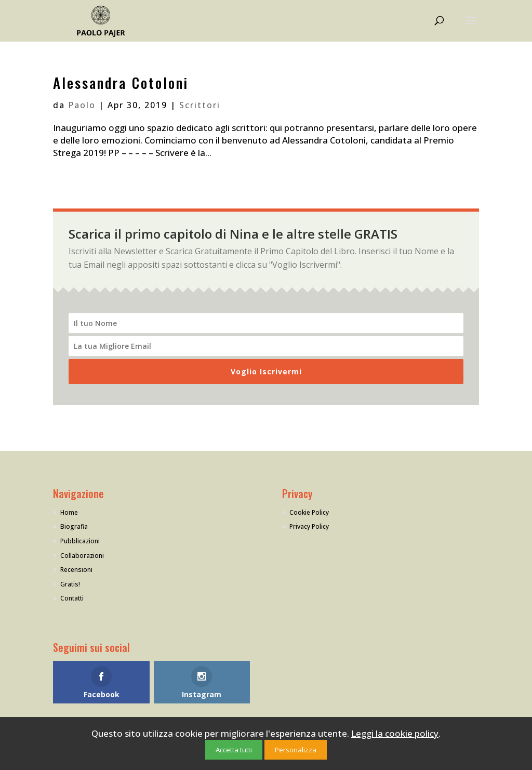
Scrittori (200, 105)
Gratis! (70, 584)
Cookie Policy (309, 512)
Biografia (74, 526)
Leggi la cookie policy (395, 733)
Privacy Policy (309, 526)
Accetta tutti (234, 750)
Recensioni (76, 570)
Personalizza (296, 750)
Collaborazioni (82, 556)
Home (69, 512)
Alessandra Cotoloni (121, 83)
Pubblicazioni (80, 541)
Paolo (82, 105)
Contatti (72, 598)
